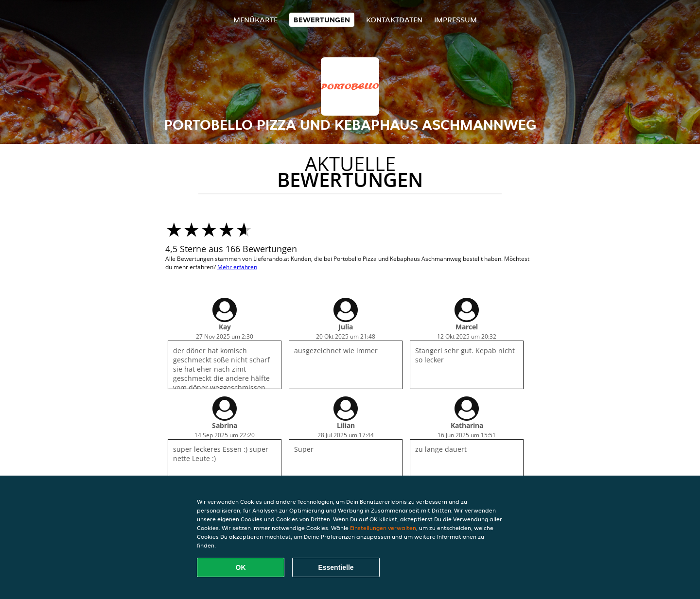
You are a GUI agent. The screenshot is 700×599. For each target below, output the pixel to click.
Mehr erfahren (237, 267)
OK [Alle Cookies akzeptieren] (241, 567)
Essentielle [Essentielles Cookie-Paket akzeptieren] (336, 567)
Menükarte (255, 20)
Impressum (455, 20)
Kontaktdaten (394, 20)
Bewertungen (322, 20)
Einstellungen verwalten (383, 528)
